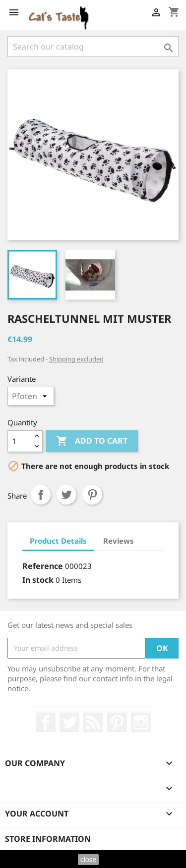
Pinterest (92, 495)
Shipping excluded (76, 359)
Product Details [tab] (58, 541)
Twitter (69, 722)
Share (41, 495)
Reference (43, 566)
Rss (93, 722)
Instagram (141, 722)
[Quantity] (19, 441)
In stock (38, 580)
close (89, 860)
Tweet (66, 495)
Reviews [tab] (119, 541)
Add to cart (92, 441)
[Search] (93, 47)
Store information (48, 839)
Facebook (46, 722)
